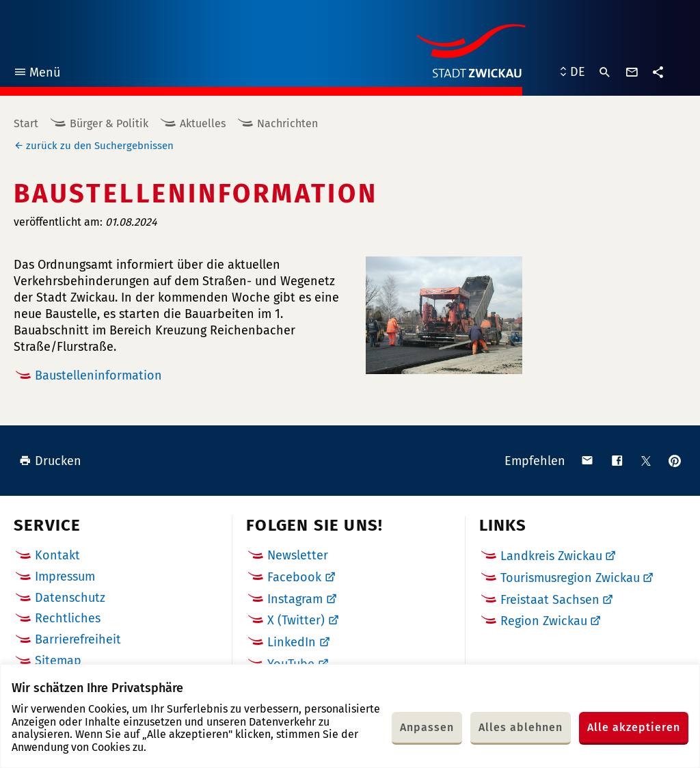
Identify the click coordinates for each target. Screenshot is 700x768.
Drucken (50, 461)
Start (26, 123)
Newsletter (298, 555)
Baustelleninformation (98, 375)
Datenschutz (70, 598)
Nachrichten (287, 123)
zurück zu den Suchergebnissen (100, 146)
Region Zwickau (544, 621)
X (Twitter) (296, 620)
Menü (37, 74)
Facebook (294, 577)
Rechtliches (68, 618)
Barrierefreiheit (78, 639)
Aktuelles (203, 123)
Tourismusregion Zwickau (570, 578)
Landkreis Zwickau (551, 556)
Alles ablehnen (521, 727)
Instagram (295, 599)
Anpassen (427, 727)
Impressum (65, 577)
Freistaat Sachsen (550, 600)
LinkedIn (292, 642)
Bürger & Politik (109, 123)
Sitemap (58, 661)
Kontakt (57, 555)
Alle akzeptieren (634, 727)
